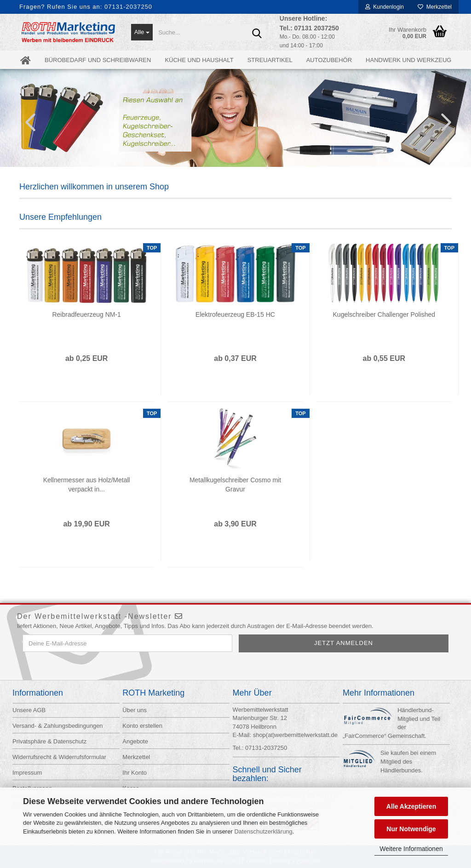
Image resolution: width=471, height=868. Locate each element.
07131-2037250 (128, 7)
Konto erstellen (142, 726)
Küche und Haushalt (199, 60)
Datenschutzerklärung (263, 831)
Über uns (135, 710)
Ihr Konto (135, 773)
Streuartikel (270, 60)
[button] (28, 122)
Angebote (135, 741)
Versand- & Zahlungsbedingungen (58, 726)
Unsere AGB (29, 710)
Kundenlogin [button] (385, 7)
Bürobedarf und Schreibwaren (98, 60)
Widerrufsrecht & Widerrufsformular (59, 757)
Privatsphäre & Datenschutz (49, 741)
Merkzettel (435, 7)
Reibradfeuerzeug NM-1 (86, 314)
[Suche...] (142, 32)
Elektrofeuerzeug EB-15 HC (235, 314)
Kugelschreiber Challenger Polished (384, 314)
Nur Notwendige (411, 829)
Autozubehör (329, 60)
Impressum (27, 773)
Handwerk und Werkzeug (408, 60)
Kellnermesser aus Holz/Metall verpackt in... (87, 485)
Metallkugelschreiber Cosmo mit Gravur (235, 485)
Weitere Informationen (411, 849)
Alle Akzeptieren (411, 806)
